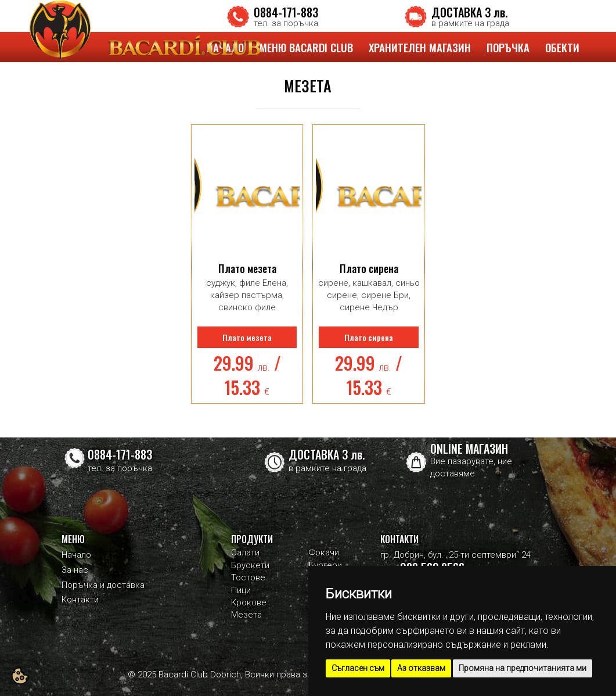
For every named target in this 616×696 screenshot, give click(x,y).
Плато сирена (369, 268)
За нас (75, 570)
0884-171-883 (286, 12)
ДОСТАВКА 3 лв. (469, 12)
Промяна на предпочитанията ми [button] (523, 668)
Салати (245, 553)
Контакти (80, 600)
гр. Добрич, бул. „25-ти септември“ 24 (455, 555)
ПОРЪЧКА (508, 47)
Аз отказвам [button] (421, 668)
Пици (241, 590)
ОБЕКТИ (562, 47)
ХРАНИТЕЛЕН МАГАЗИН (420, 47)
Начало (76, 555)
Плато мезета (247, 268)
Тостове (248, 577)
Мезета (246, 615)
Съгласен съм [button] (358, 668)
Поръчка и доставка (103, 585)
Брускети (250, 565)
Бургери (325, 565)
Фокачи (324, 553)
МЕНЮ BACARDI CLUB (306, 47)
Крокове (249, 602)
